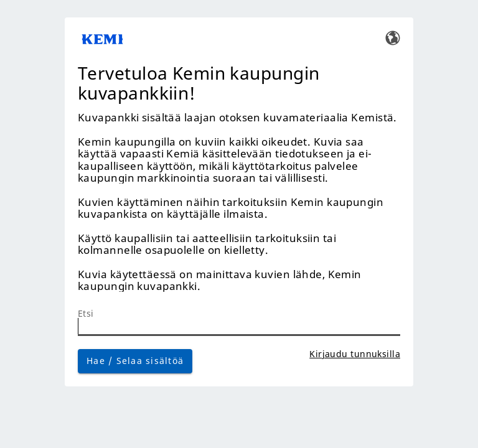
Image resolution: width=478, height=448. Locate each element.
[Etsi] (239, 327)
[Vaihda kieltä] (393, 37)
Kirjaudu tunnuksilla (355, 354)
